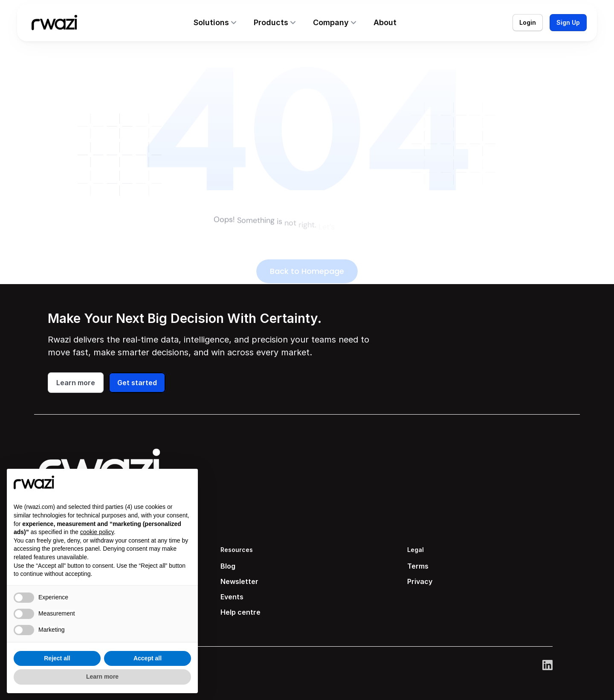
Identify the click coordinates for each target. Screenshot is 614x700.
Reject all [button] (57, 658)
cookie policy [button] (97, 532)
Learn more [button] (102, 677)
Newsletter (239, 581)
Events (232, 597)
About (385, 22)
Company (331, 22)
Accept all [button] (148, 658)
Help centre (240, 612)
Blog (228, 566)
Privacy (420, 581)
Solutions (211, 22)
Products (271, 22)
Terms (418, 566)
